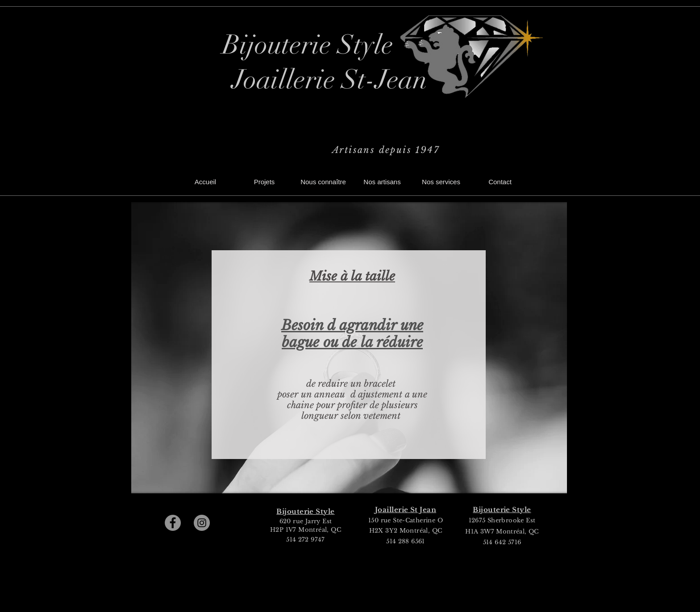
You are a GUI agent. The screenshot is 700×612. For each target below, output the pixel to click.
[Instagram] (202, 523)
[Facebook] (173, 523)
